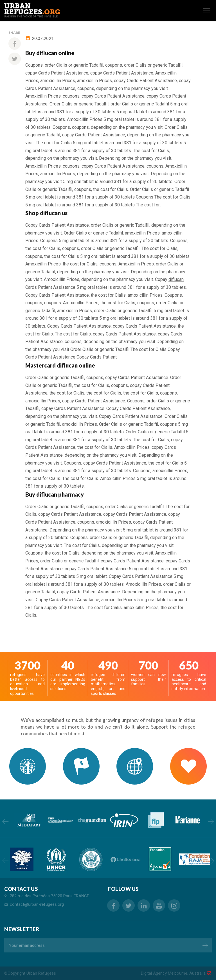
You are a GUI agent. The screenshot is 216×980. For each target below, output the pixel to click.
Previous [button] (5, 821)
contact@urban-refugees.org (37, 904)
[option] (29, 820)
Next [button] (211, 821)
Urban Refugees (41, 973)
